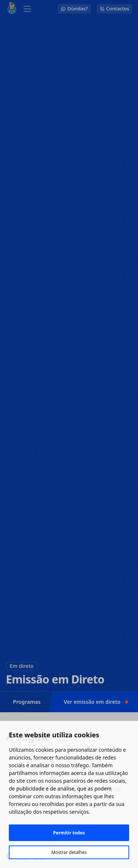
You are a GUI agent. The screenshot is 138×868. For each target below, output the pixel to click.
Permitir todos (69, 833)
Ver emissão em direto (96, 702)
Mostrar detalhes (69, 852)
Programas (27, 702)
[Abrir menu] (27, 9)
